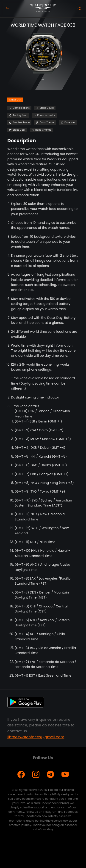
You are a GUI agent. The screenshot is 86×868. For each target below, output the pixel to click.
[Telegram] (50, 774)
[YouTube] (65, 774)
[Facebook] (21, 774)
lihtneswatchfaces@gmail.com (36, 737)
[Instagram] (36, 774)
